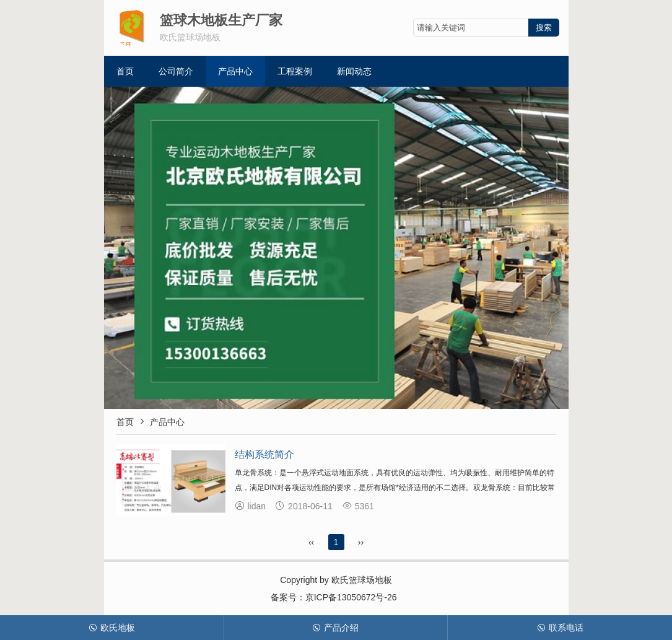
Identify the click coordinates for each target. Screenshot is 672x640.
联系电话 (560, 628)
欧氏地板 (112, 628)
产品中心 (235, 71)
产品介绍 (335, 628)
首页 (125, 71)
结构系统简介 (264, 454)
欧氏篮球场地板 (362, 580)
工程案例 (295, 71)
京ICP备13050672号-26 (351, 597)
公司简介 (176, 71)
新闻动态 (354, 71)
